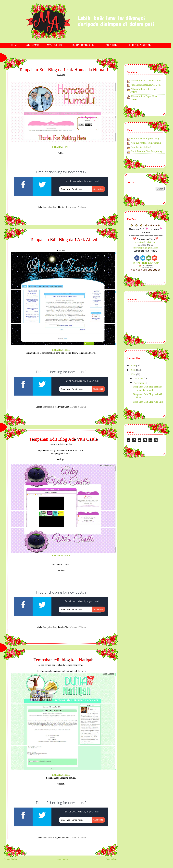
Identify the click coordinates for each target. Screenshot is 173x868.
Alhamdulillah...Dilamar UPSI (146, 81)
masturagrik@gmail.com (146, 248)
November (139, 383)
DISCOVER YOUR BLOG (84, 45)
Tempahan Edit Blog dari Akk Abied (63, 239)
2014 (133, 374)
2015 (133, 370)
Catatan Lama (112, 859)
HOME (14, 45)
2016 (133, 365)
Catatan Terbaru (11, 859)
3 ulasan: (82, 407)
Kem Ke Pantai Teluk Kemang (146, 143)
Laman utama (62, 859)
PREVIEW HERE (61, 147)
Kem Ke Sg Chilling (141, 147)
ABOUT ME (33, 45)
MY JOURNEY (55, 45)
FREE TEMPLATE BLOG (141, 45)
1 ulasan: (82, 627)
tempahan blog (50, 207)
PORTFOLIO (112, 45)
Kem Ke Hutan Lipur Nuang (145, 139)
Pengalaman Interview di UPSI (146, 85)
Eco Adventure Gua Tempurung (146, 151)
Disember (139, 378)
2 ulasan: (82, 207)
